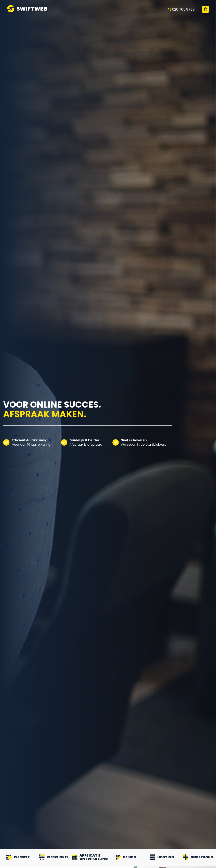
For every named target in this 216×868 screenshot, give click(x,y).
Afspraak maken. (45, 417)
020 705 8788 (181, 10)
